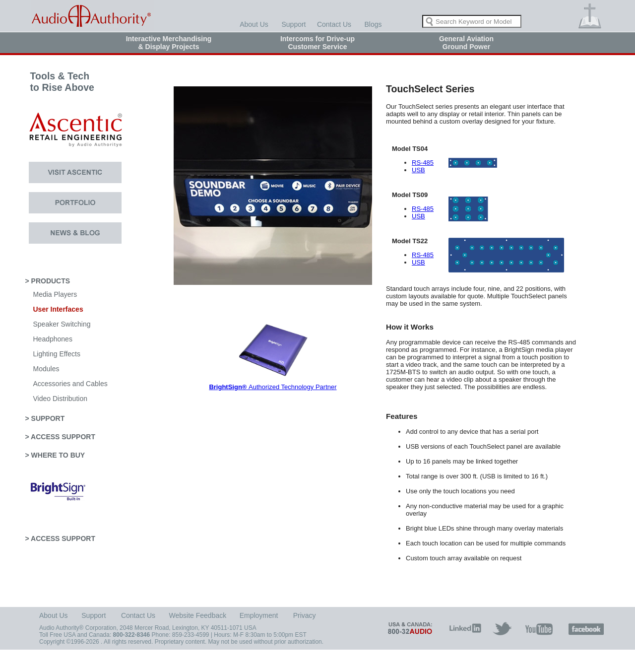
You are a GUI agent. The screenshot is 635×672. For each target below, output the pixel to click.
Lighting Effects (57, 354)
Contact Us (334, 24)
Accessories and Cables (70, 384)
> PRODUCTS (48, 281)
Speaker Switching (62, 324)
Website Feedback (198, 615)
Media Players (55, 294)
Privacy (305, 615)
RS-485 (423, 163)
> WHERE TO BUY (55, 455)
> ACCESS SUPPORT (60, 437)
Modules (46, 369)
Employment (259, 615)
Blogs (373, 24)
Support (293, 24)
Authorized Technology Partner (273, 387)
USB (418, 170)
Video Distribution (60, 399)
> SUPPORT (45, 418)
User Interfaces (58, 309)
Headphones (53, 339)
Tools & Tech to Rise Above (56, 87)
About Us (254, 24)
